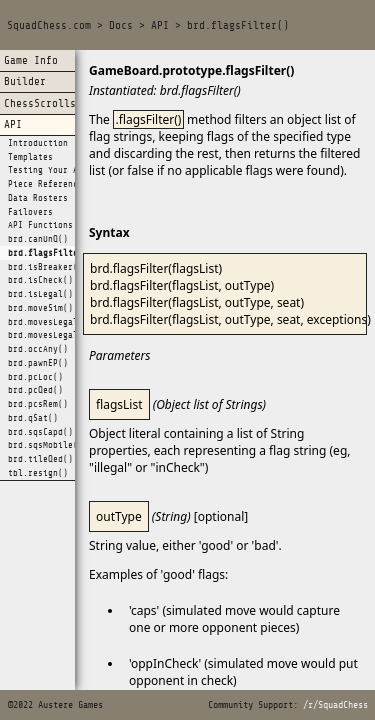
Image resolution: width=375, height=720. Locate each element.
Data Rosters (38, 198)
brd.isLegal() (40, 294)
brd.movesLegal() (48, 322)
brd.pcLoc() (35, 377)
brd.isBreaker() (45, 267)
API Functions (40, 225)
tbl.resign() (38, 473)
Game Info (31, 60)
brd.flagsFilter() (238, 25)
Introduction (38, 143)
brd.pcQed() (35, 390)
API (160, 25)
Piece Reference (45, 184)
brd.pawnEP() (38, 363)
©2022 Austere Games (55, 705)
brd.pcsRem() (38, 404)
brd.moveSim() (40, 308)
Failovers (30, 212)
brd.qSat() (33, 418)
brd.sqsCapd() (40, 432)
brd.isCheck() (40, 280)
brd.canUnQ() (38, 239)
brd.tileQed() (40, 459)
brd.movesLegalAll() (55, 335)
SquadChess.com (49, 25)
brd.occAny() (38, 349)
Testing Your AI (45, 170)
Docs (121, 25)
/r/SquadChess (335, 705)
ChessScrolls (40, 103)
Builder (25, 81)
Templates (30, 157)
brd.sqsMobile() (45, 445)
